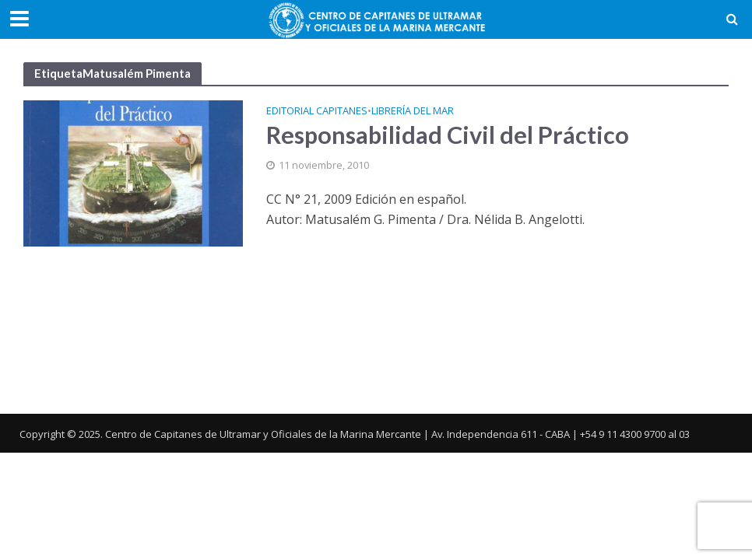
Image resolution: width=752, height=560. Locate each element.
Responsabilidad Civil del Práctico (448, 135)
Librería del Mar (413, 112)
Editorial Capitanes (317, 112)
